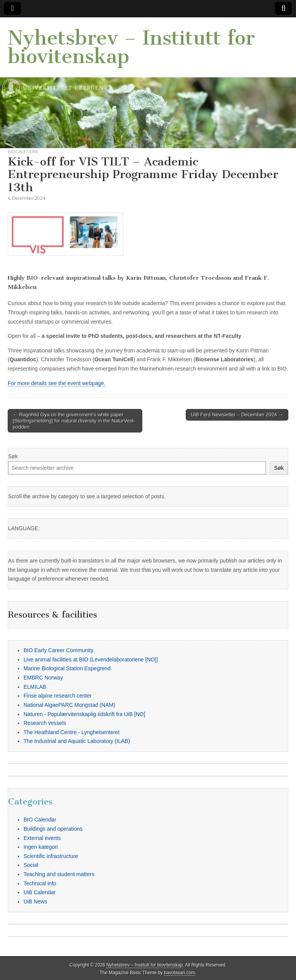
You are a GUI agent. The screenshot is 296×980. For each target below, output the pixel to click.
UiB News (35, 902)
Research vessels (45, 723)
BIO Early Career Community (58, 650)
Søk (13, 456)
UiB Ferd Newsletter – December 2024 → (237, 415)
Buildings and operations (53, 829)
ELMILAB (35, 687)
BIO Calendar (23, 151)
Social (31, 865)
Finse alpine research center (58, 696)
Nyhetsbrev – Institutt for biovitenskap (131, 47)
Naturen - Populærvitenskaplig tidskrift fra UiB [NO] (84, 714)
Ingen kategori (41, 847)
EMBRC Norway (43, 678)
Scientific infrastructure (51, 856)
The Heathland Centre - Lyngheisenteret (71, 732)
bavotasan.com (180, 973)
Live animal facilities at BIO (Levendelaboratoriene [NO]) (91, 659)
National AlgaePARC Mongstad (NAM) (69, 705)
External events (42, 838)
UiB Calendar (40, 892)
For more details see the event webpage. (57, 383)
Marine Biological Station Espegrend (67, 668)
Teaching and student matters (59, 874)
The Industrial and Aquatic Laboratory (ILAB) (77, 741)
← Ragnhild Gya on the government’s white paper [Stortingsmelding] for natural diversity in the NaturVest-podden (74, 421)
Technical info (40, 883)
